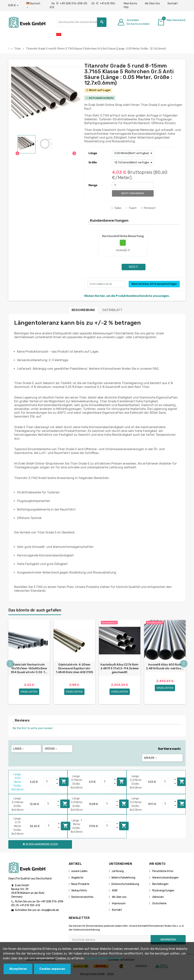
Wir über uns (119, 897)
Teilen (117, 208)
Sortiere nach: (169, 749)
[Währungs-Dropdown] (13, 6)
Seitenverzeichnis (82, 897)
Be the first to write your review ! (33, 728)
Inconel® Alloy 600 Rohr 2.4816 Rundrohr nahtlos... (165, 667)
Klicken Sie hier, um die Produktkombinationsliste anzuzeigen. (127, 296)
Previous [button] (10, 664)
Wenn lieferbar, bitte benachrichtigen (154, 284)
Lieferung (118, 871)
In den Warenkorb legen (64, 781)
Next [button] (184, 664)
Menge (93, 185)
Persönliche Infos (163, 871)
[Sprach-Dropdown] (34, 6)
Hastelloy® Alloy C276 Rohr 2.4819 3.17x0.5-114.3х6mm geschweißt (120, 668)
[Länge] (133, 153)
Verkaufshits (79, 891)
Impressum (119, 903)
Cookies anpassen (52, 969)
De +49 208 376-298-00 (70, 4)
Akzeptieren (18, 969)
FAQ (126, 7)
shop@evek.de (50, 910)
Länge (93, 153)
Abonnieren (168, 940)
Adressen (158, 897)
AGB (114, 891)
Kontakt (173, 4)
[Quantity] (50, 782)
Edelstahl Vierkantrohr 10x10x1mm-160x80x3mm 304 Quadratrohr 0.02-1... (29, 668)
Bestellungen (160, 884)
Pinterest (148, 208)
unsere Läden (79, 871)
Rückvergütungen (163, 891)
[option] (29, 662)
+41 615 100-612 (30, 905)
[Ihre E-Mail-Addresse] (110, 940)
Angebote (77, 878)
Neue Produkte (80, 884)
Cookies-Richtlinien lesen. (104, 958)
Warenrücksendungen (165, 878)
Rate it (133, 267)
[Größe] (133, 163)
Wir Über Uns (152, 4)
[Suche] (81, 22)
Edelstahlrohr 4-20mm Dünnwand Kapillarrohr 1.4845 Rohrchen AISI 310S (74, 668)
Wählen (151, 758)
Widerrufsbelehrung (123, 878)
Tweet (131, 208)
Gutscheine (159, 903)
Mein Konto (130, 4)
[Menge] (133, 185)
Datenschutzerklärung (125, 884)
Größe (93, 163)
